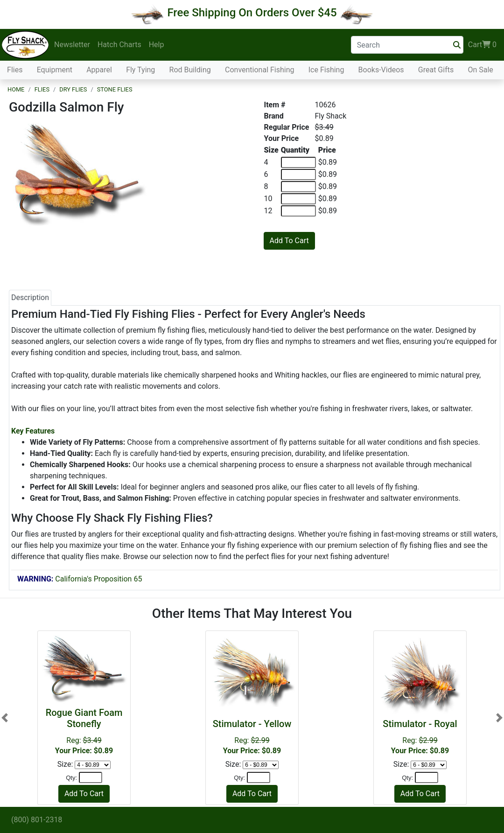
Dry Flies (73, 89)
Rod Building (190, 70)
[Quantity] (91, 777)
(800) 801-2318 (37, 820)
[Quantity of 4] (298, 162)
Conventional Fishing (260, 70)
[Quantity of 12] (298, 211)
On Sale (480, 70)
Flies (15, 70)
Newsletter (72, 45)
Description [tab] (30, 297)
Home (16, 89)
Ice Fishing (326, 70)
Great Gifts (436, 70)
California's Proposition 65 (80, 579)
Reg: (252, 737)
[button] (5, 717)
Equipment (55, 70)
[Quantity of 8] (298, 187)
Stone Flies (115, 89)
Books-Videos (381, 70)
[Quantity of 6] (298, 175)
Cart (482, 45)
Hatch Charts (119, 45)
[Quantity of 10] (298, 199)
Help (157, 45)
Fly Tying (140, 70)
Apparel (99, 70)
